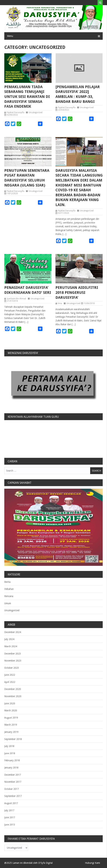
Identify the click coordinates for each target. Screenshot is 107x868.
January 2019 (11, 732)
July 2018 (9, 746)
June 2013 (10, 825)
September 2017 (13, 796)
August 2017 (11, 803)
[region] (53, 384)
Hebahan (9, 589)
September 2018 (13, 739)
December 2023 (13, 654)
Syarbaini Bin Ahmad (16, 299)
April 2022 (10, 682)
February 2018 (12, 760)
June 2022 (10, 675)
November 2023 (13, 661)
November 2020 (13, 696)
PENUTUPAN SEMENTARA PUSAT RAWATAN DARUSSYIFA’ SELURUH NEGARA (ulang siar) (27, 178)
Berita (7, 582)
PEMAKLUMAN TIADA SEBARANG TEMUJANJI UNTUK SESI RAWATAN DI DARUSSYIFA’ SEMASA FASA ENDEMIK (27, 97)
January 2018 (11, 768)
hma (60, 303)
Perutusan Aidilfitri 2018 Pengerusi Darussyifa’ (77, 292)
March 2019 (11, 725)
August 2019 (11, 718)
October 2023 (12, 668)
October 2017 (12, 789)
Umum (8, 603)
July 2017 (9, 810)
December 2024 (13, 632)
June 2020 (10, 703)
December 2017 (13, 775)
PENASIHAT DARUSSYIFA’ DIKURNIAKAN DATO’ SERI (28, 290)
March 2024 (11, 646)
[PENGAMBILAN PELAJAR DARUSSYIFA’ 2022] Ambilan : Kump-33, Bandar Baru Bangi (78, 94)
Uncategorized (36, 112)
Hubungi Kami (92, 863)
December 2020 (13, 689)
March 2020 (11, 710)
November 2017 (13, 782)
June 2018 (10, 753)
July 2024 (9, 639)
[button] (53, 384)
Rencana (9, 596)
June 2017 (10, 817)
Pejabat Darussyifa (15, 112)
